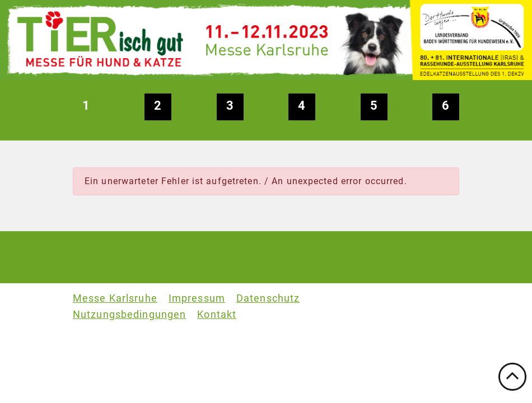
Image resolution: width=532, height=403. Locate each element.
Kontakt (217, 315)
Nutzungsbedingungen (129, 315)
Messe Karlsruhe (115, 298)
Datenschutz (268, 298)
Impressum (197, 298)
